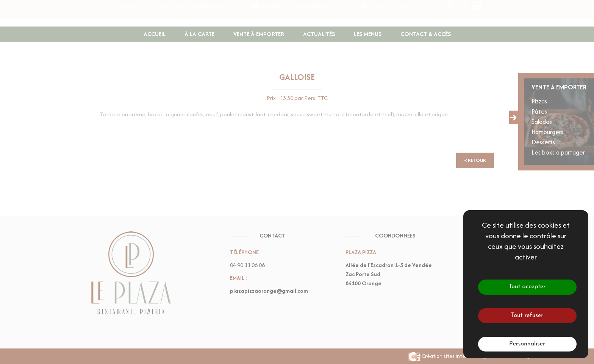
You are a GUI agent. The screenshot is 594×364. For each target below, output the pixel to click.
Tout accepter (527, 287)
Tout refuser (527, 316)
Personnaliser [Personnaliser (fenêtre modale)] (527, 344)
